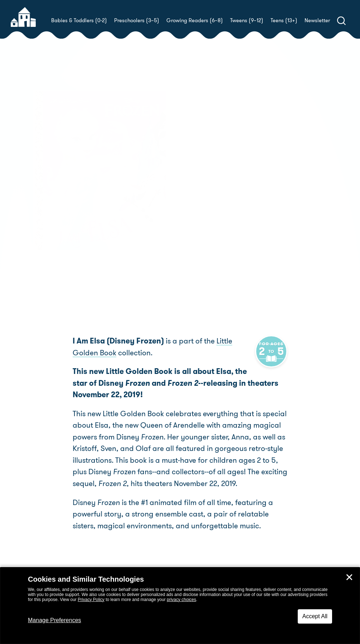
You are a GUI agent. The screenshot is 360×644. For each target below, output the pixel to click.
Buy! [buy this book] (203, 220)
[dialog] (180, 606)
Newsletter (317, 20)
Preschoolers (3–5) (137, 20)
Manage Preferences (55, 620)
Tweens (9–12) (247, 20)
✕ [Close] (349, 577)
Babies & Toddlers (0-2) (79, 20)
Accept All (315, 616)
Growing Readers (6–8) (195, 20)
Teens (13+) (284, 20)
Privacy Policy (91, 600)
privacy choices (181, 600)
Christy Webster (237, 187)
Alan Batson (206, 195)
